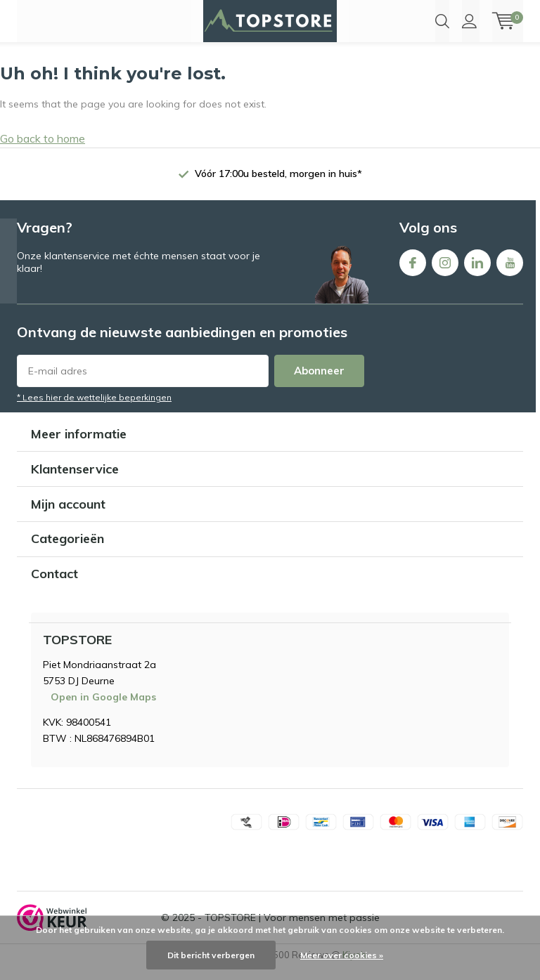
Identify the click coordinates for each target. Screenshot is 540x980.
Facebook (413, 273)
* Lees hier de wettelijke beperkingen (94, 410)
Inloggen (469, 21)
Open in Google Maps (103, 710)
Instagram (445, 273)
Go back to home (43, 151)
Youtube (510, 273)
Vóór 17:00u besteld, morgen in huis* (278, 186)
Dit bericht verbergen (211, 955)
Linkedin (477, 273)
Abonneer (319, 383)
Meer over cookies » (342, 955)
